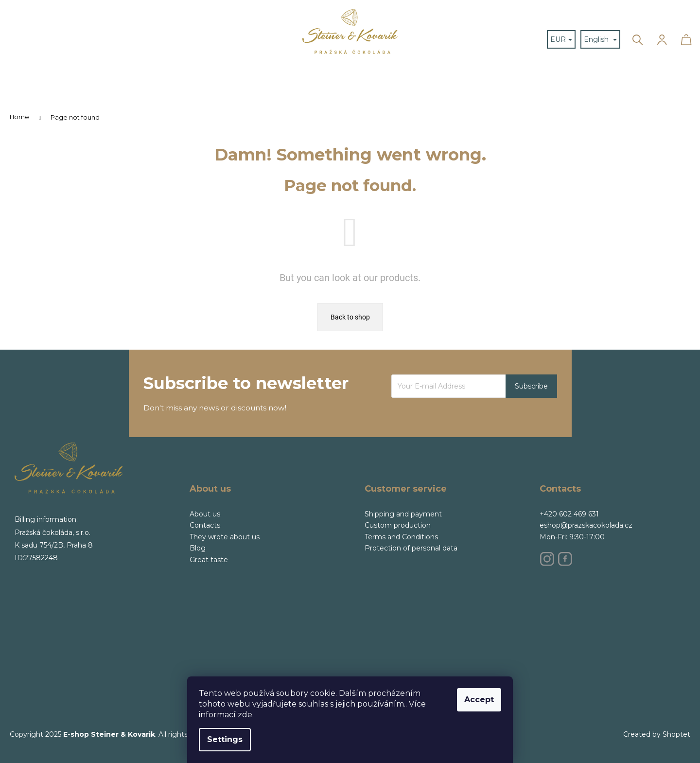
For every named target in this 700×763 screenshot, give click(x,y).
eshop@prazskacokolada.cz (586, 525)
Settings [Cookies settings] (225, 739)
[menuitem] (235, 17)
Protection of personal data (411, 548)
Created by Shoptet (657, 734)
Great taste (209, 560)
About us (205, 514)
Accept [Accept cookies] (479, 700)
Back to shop (350, 317)
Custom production (398, 525)
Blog (198, 548)
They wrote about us (225, 537)
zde (245, 715)
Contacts (205, 525)
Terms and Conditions (401, 537)
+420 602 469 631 (569, 514)
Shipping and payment (403, 514)
